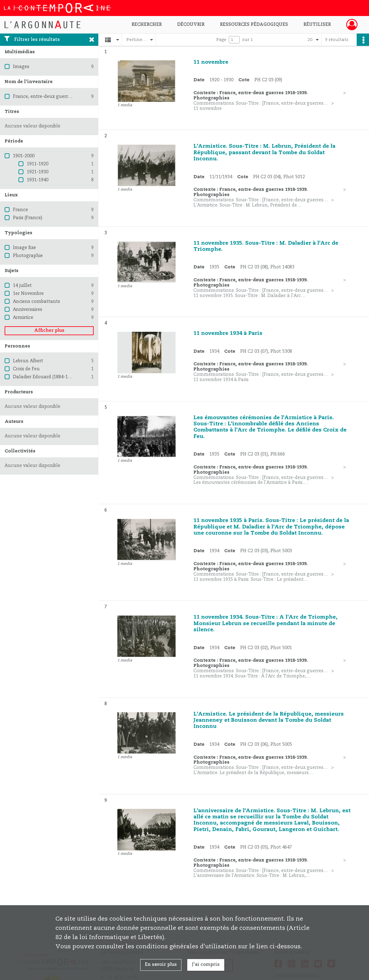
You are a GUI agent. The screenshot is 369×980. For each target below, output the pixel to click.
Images (21, 67)
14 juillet (22, 286)
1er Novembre (28, 294)
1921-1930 (38, 172)
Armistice (23, 318)
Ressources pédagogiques (254, 25)
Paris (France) (28, 218)
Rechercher (147, 25)
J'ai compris (206, 965)
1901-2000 (24, 156)
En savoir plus (161, 965)
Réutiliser (317, 25)
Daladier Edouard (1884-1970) (45, 377)
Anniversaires (28, 310)
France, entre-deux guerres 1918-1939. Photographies (71, 97)
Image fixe (24, 248)
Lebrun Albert (28, 361)
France (20, 210)
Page (221, 40)
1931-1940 (38, 180)
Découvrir (191, 25)
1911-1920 (38, 164)
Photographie (28, 256)
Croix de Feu (26, 369)
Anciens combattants (36, 302)
